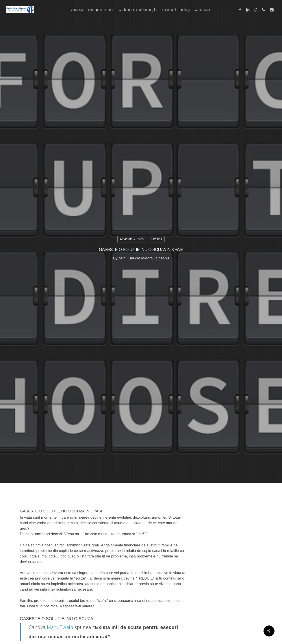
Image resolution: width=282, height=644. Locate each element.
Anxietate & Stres (132, 239)
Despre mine (101, 10)
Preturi (170, 10)
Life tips (157, 239)
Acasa (78, 10)
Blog (186, 10)
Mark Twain (60, 627)
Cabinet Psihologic (138, 10)
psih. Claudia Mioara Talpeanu (144, 258)
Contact (203, 10)
